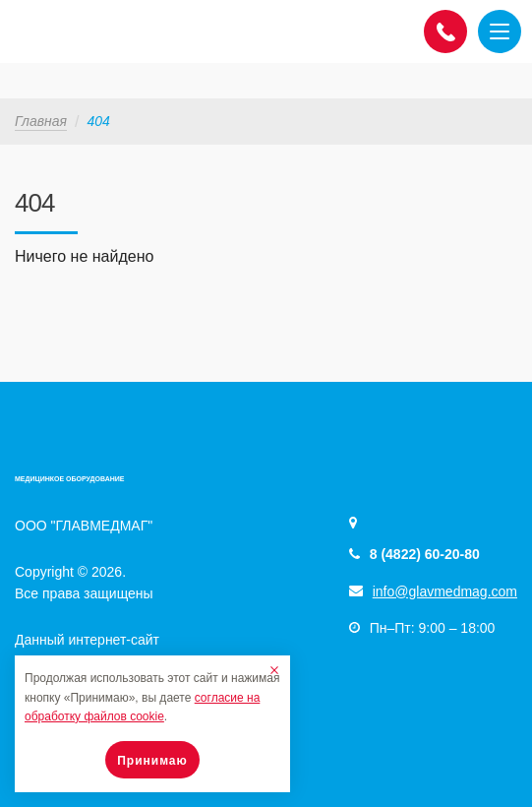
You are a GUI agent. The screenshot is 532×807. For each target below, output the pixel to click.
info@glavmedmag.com (445, 591)
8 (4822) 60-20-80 (425, 554)
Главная (41, 121)
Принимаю (152, 761)
